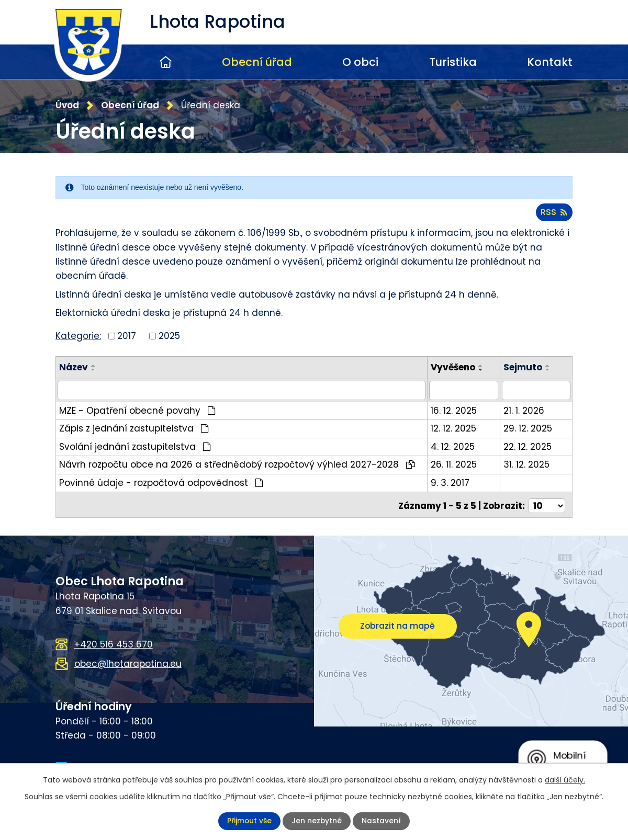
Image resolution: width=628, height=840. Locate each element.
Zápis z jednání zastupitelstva (134, 427)
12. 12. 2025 (459, 427)
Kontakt (550, 62)
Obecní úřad (257, 62)
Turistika (453, 62)
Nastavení (382, 821)
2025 (169, 335)
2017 (127, 335)
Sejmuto (525, 366)
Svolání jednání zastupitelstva (135, 445)
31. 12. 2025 (529, 463)
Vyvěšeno (458, 366)
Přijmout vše (249, 821)
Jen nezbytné (317, 821)
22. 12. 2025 (530, 445)
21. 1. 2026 (526, 408)
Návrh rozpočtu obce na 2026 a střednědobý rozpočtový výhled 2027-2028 (237, 463)
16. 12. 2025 (459, 408)
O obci (360, 62)
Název (74, 366)
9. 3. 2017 (455, 481)
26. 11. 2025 (459, 463)
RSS (554, 211)
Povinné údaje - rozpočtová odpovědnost (161, 481)
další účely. (565, 780)
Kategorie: (78, 334)
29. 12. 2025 (530, 427)
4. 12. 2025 (458, 445)
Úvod (166, 62)
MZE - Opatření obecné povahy (137, 408)
